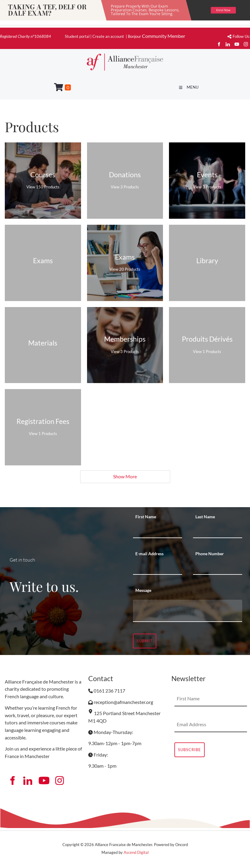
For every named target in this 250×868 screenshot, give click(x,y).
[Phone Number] (218, 567)
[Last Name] (218, 531)
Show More (125, 476)
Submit (145, 641)
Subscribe (190, 750)
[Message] (188, 611)
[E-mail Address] (158, 567)
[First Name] (158, 531)
